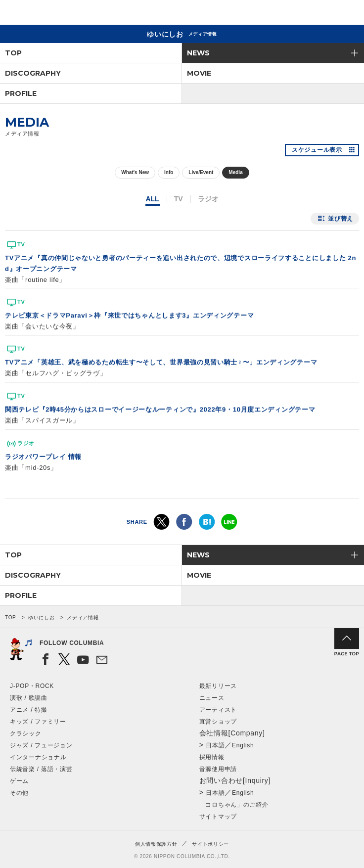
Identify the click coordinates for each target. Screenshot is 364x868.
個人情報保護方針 (156, 844)
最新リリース (218, 686)
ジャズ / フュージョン (41, 745)
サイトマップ (218, 817)
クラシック (26, 733)
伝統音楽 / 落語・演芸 (41, 769)
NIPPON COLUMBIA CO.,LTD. (54, 13)
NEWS (198, 53)
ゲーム (19, 781)
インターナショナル (38, 757)
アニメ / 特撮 (29, 710)
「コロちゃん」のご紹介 (234, 805)
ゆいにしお (42, 617)
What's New (135, 172)
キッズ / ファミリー (38, 722)
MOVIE (199, 73)
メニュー (348, 14)
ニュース (212, 698)
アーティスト (218, 710)
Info (169, 172)
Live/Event (201, 172)
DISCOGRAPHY (33, 73)
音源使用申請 (218, 769)
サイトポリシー (210, 844)
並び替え (341, 219)
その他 (19, 793)
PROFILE (21, 93)
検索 (322, 14)
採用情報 (212, 757)
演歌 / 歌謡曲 (29, 698)
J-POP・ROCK (32, 686)
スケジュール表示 (317, 150)
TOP (13, 53)
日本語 (215, 745)
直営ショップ (218, 722)
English (243, 745)
